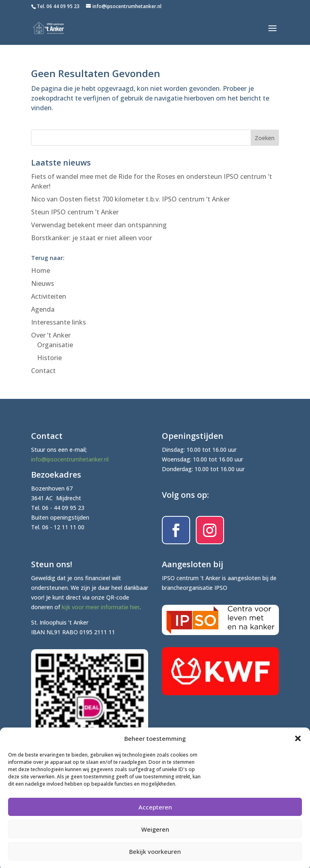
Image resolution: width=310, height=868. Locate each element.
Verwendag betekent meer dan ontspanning (99, 225)
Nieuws (43, 283)
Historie (49, 358)
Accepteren (155, 813)
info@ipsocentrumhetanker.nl (70, 459)
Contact (43, 371)
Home (41, 270)
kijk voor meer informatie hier (101, 607)
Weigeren (155, 835)
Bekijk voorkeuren (155, 858)
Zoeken (265, 138)
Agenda (43, 309)
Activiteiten (49, 296)
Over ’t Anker (51, 335)
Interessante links (59, 322)
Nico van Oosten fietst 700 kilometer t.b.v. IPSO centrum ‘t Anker (130, 199)
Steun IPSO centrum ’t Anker (75, 212)
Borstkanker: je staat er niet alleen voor (92, 238)
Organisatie (55, 345)
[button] (298, 745)
